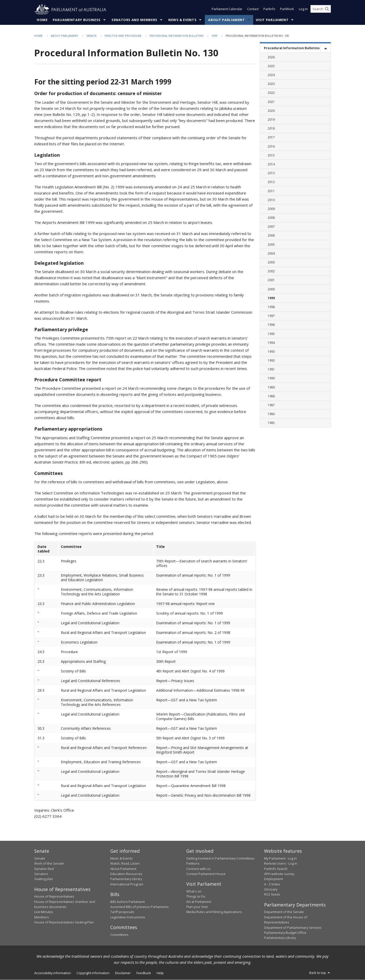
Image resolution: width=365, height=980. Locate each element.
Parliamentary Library (126, 879)
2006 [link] (271, 236)
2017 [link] (271, 138)
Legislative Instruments (128, 917)
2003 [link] (271, 263)
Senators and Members (134, 20)
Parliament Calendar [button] (227, 10)
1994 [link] (271, 343)
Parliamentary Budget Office (285, 933)
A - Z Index (272, 884)
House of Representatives (54, 897)
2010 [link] (271, 200)
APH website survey (279, 874)
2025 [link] (271, 66)
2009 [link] (271, 209)
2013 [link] (271, 173)
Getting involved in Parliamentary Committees (221, 858)
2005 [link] (271, 245)
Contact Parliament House (206, 874)
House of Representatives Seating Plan (64, 922)
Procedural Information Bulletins (176, 36)
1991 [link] (271, 370)
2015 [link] (271, 155)
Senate (92, 36)
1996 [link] (271, 325)
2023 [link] (271, 84)
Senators (41, 874)
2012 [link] (271, 182)
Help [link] (160, 973)
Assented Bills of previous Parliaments (140, 907)
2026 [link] (271, 57)
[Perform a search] (327, 10)
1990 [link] (271, 378)
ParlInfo (269, 10)
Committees (119, 935)
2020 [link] (271, 111)
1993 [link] (271, 352)
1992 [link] (271, 361)
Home (42, 20)
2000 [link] (271, 289)
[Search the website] (321, 10)
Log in (303, 10)
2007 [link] (271, 227)
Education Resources (126, 874)
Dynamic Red (44, 869)
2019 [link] (271, 120)
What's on (194, 891)
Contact (253, 10)
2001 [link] (271, 280)
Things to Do (196, 897)
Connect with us (198, 869)
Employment (273, 879)
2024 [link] (271, 75)
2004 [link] (271, 254)
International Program (127, 884)
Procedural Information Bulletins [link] (292, 48)
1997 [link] (271, 316)
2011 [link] (271, 191)
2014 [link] (271, 164)
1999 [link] (271, 298)
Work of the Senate (49, 864)
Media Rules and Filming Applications (214, 912)
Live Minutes (44, 912)
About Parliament (226, 20)
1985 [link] (271, 423)
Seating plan (44, 879)
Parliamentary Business (77, 20)
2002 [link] (271, 271)
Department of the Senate (284, 912)
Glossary (271, 889)
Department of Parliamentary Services (293, 928)
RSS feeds (272, 895)
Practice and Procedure (123, 36)
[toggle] (325, 48)
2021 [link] (271, 102)
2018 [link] (271, 129)
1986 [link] (271, 414)
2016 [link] (271, 146)
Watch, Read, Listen (125, 864)
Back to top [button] (320, 973)
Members (42, 917)
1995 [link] (271, 334)
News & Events (182, 20)
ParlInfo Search (276, 869)
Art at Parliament (199, 902)
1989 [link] (271, 387)
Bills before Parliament (127, 902)
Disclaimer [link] (123, 973)
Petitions (193, 864)
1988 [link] (271, 396)
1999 (214, 36)
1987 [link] (271, 405)
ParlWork (287, 10)
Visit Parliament (272, 20)
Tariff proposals (122, 912)
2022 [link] (271, 93)
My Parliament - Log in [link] (280, 858)
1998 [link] (271, 307)
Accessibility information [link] (53, 973)
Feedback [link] (144, 973)
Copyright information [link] (93, 973)
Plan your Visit (197, 907)
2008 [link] (271, 218)
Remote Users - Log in (281, 864)
